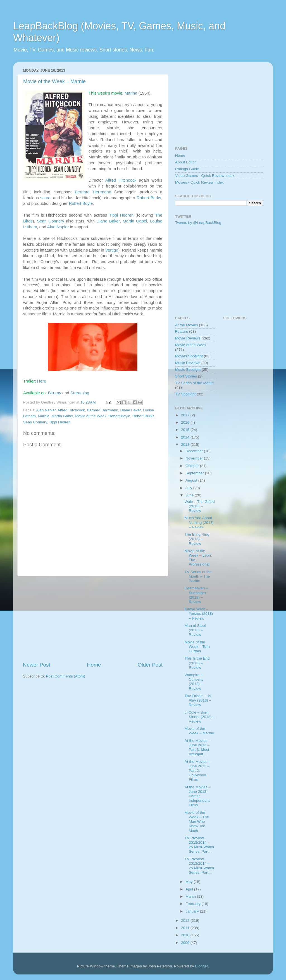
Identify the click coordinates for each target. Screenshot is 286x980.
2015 (186, 430)
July (189, 488)
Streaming (80, 393)
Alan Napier (58, 227)
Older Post (150, 665)
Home (94, 665)
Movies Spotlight (189, 356)
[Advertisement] (93, 619)
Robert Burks (149, 198)
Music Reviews (188, 363)
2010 (186, 935)
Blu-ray (55, 393)
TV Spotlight (185, 394)
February (194, 904)
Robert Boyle (81, 203)
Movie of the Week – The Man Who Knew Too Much (197, 822)
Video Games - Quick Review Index (205, 176)
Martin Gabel (135, 221)
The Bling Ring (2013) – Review (197, 539)
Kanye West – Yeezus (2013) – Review (199, 614)
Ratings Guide (187, 169)
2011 (186, 928)
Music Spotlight (188, 370)
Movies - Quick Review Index (199, 182)
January (193, 911)
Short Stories (186, 376)
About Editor (185, 162)
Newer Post (37, 665)
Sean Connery (50, 221)
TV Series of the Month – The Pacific (198, 576)
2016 (186, 422)
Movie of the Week (91, 416)
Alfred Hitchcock (121, 180)
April (190, 889)
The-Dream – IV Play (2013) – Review (198, 700)
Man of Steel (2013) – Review (195, 630)
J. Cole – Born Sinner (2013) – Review (200, 717)
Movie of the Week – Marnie (54, 81)
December (195, 451)
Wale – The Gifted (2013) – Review (200, 506)
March (191, 896)
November (195, 458)
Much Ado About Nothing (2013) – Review (199, 522)
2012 (186, 921)
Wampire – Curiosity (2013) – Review (194, 682)
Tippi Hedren (121, 215)
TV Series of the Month (194, 383)
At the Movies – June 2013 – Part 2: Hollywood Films (198, 771)
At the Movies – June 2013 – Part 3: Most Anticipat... (198, 747)
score (45, 198)
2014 (186, 437)
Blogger (201, 966)
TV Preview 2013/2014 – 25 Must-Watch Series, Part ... (199, 845)
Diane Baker (108, 221)
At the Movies (187, 325)
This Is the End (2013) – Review (197, 663)
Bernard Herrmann (93, 192)
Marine (131, 93)
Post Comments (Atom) (66, 676)
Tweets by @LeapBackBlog (198, 223)
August (192, 480)
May (190, 882)
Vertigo (112, 250)
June (190, 495)
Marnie (44, 416)
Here (42, 381)
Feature (182, 331)
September (195, 473)
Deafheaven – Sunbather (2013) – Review (196, 595)
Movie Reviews (188, 338)
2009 (186, 943)
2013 (186, 445)
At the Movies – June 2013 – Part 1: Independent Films (198, 796)
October (193, 466)
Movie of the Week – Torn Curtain (197, 647)
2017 (186, 415)
